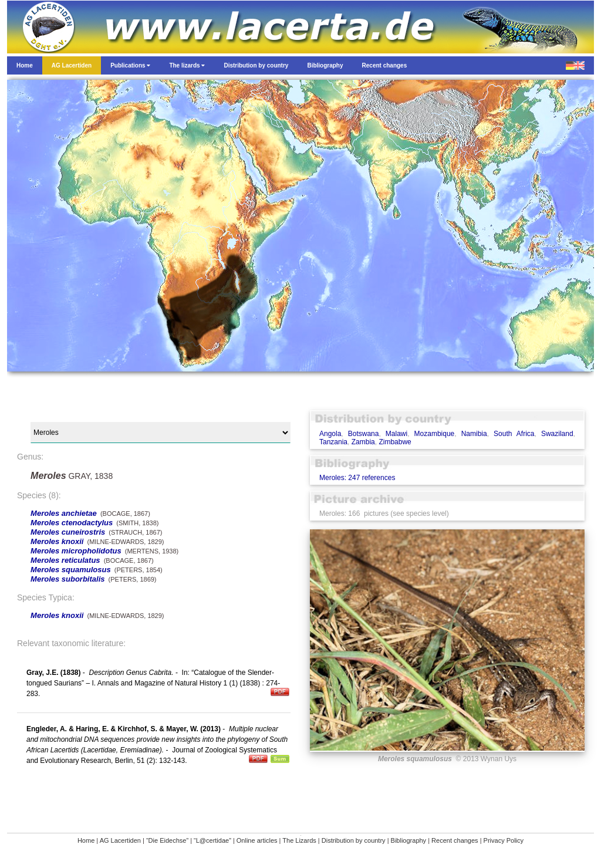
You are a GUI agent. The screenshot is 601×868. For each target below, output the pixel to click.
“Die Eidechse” (167, 840)
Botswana (364, 434)
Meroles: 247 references (357, 478)
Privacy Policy (504, 840)
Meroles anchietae (64, 513)
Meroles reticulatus (65, 560)
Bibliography (409, 840)
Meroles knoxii (57, 541)
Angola (330, 434)
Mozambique (435, 434)
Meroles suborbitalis (67, 579)
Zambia (363, 442)
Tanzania (333, 442)
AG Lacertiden (120, 840)
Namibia (474, 434)
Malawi (396, 434)
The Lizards (299, 840)
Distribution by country (354, 840)
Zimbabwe (395, 442)
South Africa (514, 434)
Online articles (257, 840)
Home (86, 840)
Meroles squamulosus (71, 570)
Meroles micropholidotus (76, 551)
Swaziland (557, 434)
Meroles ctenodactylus (72, 523)
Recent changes (455, 840)
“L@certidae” (212, 840)
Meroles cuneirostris (68, 532)
